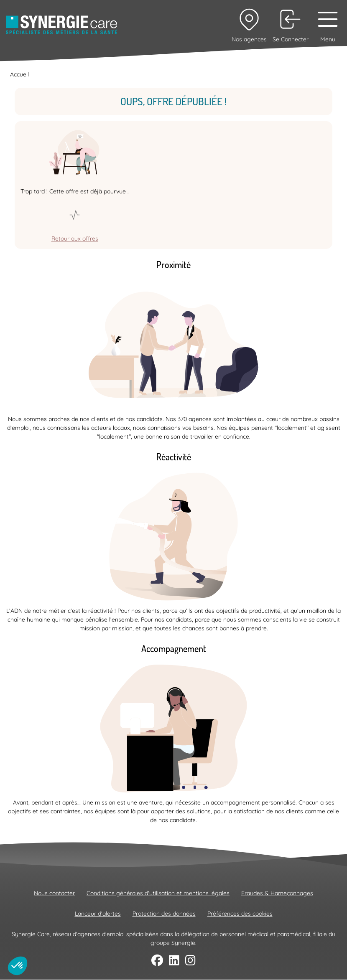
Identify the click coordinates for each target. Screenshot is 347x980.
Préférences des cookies (240, 914)
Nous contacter (54, 893)
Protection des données (164, 914)
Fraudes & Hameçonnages (277, 893)
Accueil (19, 74)
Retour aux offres (75, 239)
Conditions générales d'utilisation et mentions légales (158, 893)
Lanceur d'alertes (98, 914)
